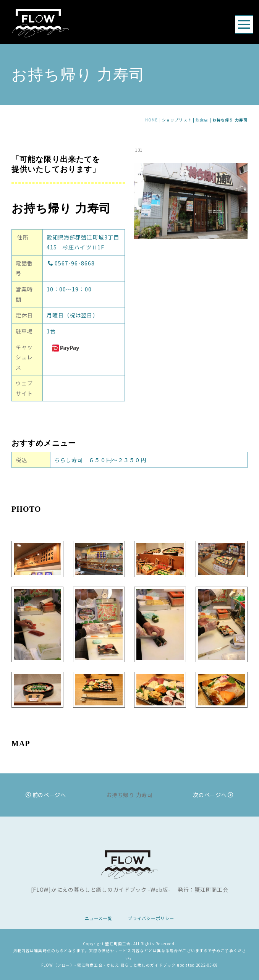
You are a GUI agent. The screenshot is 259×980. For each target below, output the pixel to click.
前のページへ (46, 795)
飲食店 (202, 120)
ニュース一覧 (99, 918)
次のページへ (213, 795)
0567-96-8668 (71, 263)
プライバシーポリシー (151, 918)
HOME (151, 120)
